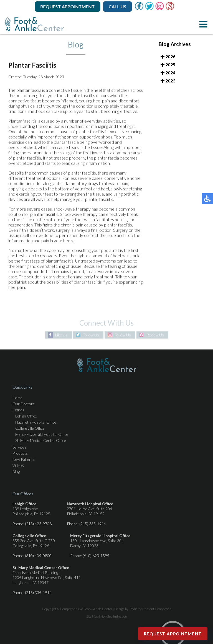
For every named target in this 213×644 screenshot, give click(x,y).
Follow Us (91, 335)
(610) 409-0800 (38, 556)
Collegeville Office (30, 428)
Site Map (92, 616)
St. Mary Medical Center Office (41, 440)
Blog (16, 471)
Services (19, 447)
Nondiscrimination (114, 616)
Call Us (118, 7)
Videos (18, 465)
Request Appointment (68, 7)
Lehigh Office (26, 416)
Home (17, 398)
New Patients (24, 459)
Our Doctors (24, 404)
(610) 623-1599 (96, 556)
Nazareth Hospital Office (36, 422)
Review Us (155, 335)
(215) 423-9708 (38, 524)
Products (20, 453)
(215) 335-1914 (93, 524)
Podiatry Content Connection (151, 609)
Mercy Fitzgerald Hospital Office (42, 434)
